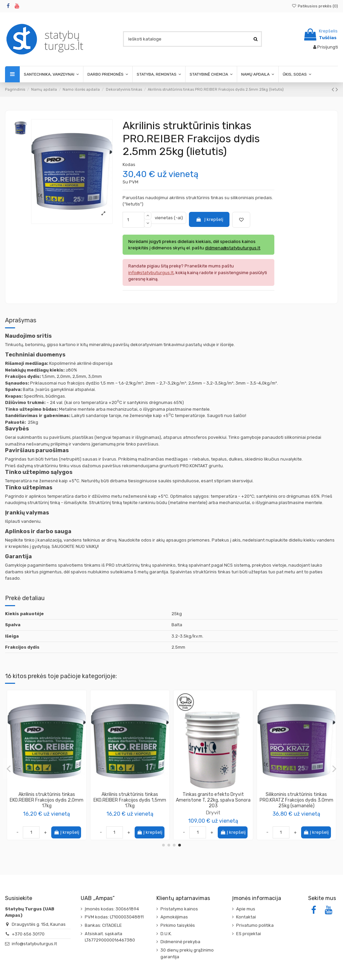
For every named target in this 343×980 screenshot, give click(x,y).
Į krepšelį (209, 219)
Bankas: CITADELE (103, 925)
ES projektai (249, 934)
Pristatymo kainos (179, 909)
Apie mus (246, 909)
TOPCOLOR (213, 807)
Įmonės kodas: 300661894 (112, 909)
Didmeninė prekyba (180, 942)
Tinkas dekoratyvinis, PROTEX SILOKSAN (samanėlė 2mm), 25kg (213, 797)
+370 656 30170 (28, 934)
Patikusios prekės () (315, 6)
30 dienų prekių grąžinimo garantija (187, 953)
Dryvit (130, 812)
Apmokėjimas (174, 917)
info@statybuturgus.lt (34, 944)
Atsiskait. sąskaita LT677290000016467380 (110, 937)
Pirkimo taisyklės (178, 925)
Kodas (129, 165)
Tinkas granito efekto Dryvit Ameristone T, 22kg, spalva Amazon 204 (130, 800)
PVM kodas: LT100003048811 (114, 917)
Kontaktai (246, 917)
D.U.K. (166, 934)
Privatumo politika (255, 925)
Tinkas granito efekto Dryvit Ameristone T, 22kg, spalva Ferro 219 (296, 800)
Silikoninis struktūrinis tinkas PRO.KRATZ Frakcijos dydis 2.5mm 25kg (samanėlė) (47, 800)
